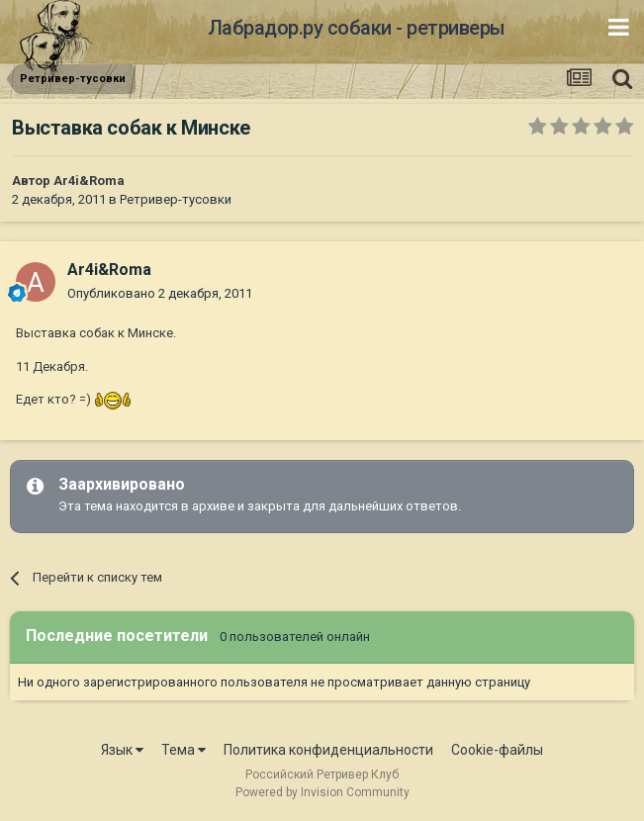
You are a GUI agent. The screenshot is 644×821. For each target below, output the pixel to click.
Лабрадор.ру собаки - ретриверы (357, 28)
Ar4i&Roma (89, 181)
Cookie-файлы (497, 750)
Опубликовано (160, 293)
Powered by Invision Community (322, 792)
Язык (122, 750)
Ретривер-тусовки (176, 199)
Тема (184, 750)
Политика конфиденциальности (328, 750)
